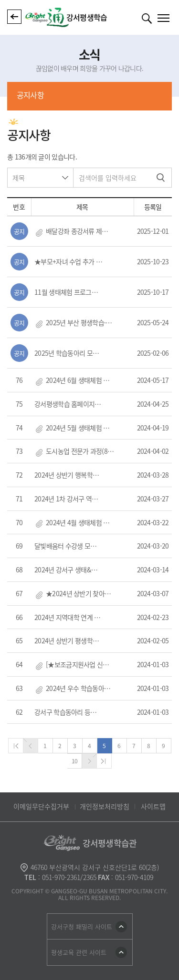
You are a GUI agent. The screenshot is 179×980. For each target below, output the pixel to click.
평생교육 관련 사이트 (79, 952)
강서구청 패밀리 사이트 (82, 926)
